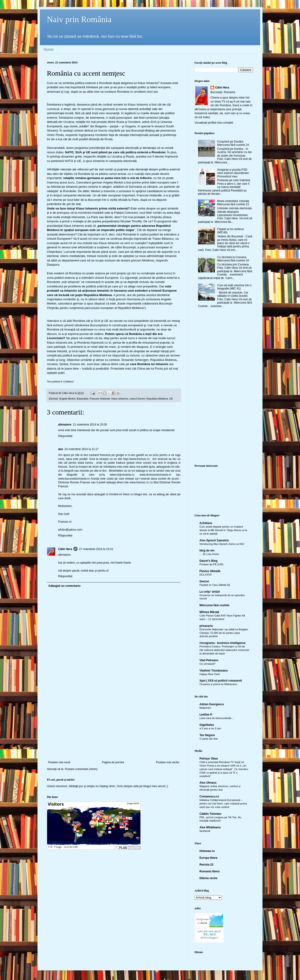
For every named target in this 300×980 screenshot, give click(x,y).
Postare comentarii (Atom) (81, 769)
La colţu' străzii (210, 592)
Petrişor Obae (209, 759)
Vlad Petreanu (209, 660)
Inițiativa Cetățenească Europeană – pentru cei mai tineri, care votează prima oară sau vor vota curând (223, 804)
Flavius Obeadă (210, 571)
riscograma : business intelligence (223, 643)
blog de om (207, 551)
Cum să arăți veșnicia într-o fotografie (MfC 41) (234, 287)
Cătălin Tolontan (210, 814)
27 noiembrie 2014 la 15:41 (96, 549)
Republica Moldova (157, 399)
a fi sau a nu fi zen (210, 728)
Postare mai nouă (59, 762)
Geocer (204, 581)
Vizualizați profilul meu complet (214, 123)
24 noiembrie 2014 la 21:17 (81, 449)
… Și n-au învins (209, 554)
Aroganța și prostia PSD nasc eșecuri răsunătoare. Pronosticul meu (233, 173)
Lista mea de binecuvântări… (217, 718)
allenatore (65, 425)
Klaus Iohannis (120, 399)
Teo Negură (207, 735)
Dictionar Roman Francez (74, 482)
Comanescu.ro (209, 796)
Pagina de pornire (113, 762)
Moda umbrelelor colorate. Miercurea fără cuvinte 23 (234, 203)
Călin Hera (65, 549)
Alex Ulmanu (208, 783)
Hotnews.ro (207, 851)
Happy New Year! (210, 674)
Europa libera (208, 858)
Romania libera (210, 871)
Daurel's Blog (208, 561)
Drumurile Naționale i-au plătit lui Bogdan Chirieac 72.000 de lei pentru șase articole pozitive (224, 633)
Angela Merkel (67, 399)
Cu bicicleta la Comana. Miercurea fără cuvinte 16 (233, 259)
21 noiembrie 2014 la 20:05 (90, 425)
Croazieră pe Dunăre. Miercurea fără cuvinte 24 (233, 143)
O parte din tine (209, 739)
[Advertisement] (114, 726)
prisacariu (206, 626)
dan (61, 449)
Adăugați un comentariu (64, 586)
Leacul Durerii (137, 399)
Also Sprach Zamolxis (214, 540)
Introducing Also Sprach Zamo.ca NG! (222, 544)
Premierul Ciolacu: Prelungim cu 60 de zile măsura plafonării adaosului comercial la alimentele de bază (224, 650)
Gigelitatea (207, 725)
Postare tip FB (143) (211, 564)
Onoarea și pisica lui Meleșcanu (218, 684)
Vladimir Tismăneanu (214, 671)
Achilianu (206, 523)
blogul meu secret (155, 786)
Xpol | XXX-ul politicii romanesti (221, 681)
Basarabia (82, 399)
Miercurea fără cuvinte (214, 605)
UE (171, 399)
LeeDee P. (206, 715)
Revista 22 (206, 865)
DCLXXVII (206, 575)
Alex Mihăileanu (210, 827)
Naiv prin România (79, 19)
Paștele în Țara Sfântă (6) (215, 585)
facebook (205, 831)
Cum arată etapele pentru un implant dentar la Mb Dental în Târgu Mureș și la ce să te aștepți (223, 530)
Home (49, 50)
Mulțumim (205, 708)
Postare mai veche (168, 762)
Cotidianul (68, 382)
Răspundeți (65, 436)
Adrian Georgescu (212, 704)
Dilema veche (208, 878)
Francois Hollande (100, 399)
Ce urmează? (207, 664)
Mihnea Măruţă (209, 612)
